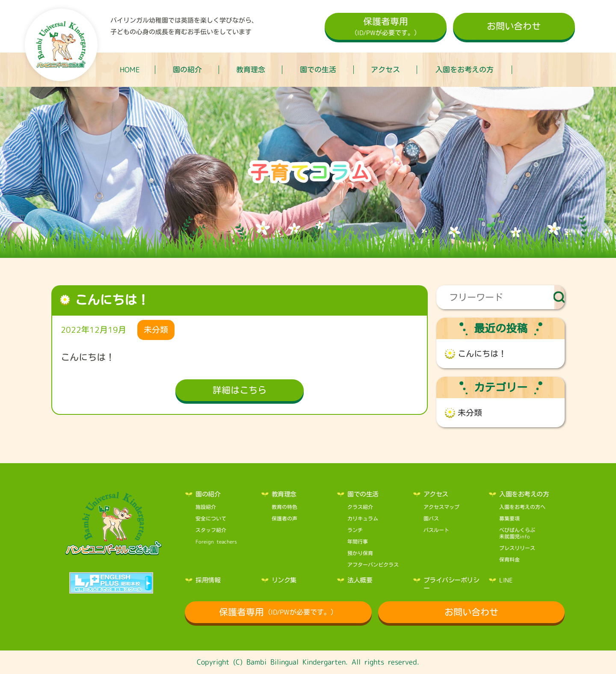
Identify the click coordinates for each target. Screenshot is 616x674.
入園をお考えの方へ (522, 507)
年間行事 (358, 541)
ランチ (355, 530)
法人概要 (360, 580)
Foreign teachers (216, 541)
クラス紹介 (360, 507)
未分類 (470, 413)
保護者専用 (386, 27)
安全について (211, 518)
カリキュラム (363, 518)
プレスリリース (517, 548)
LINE (506, 580)
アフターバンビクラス (373, 565)
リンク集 (284, 580)
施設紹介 (206, 507)
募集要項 (509, 518)
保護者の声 (284, 518)
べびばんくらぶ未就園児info (517, 533)
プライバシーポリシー (452, 584)
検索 (559, 297)
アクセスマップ (441, 507)
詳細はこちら (240, 390)
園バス (431, 518)
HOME (130, 69)
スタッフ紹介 (211, 530)
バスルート (436, 530)
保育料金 (509, 559)
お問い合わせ (514, 26)
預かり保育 (360, 553)
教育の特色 (284, 507)
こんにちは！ (482, 354)
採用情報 (208, 580)
